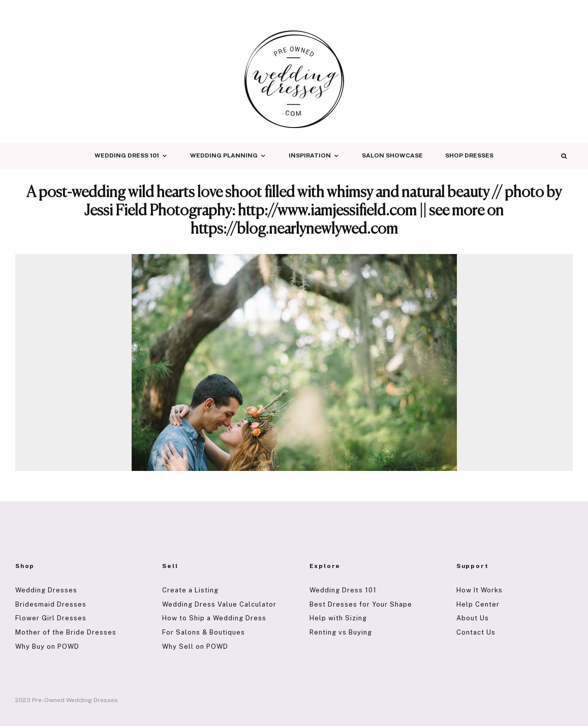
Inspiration (310, 155)
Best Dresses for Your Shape (361, 604)
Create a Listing (190, 590)
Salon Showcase (392, 155)
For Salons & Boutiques (204, 632)
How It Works (479, 590)
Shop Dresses (469, 155)
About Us (473, 618)
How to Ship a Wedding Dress (214, 618)
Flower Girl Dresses (51, 618)
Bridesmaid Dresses (51, 604)
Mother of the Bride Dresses (66, 632)
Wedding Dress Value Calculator (219, 604)
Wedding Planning (224, 155)
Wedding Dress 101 (127, 155)
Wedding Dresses (46, 590)
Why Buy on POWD (47, 646)
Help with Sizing (338, 618)
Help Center (478, 604)
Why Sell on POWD (195, 646)
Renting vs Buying (341, 632)
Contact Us (476, 632)
